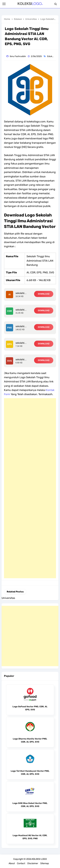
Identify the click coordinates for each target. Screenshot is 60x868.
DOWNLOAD (44, 294)
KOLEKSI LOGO (39, 859)
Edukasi (51, 56)
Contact (21, 863)
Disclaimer (33, 863)
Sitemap (45, 863)
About (12, 863)
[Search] (56, 4)
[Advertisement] (30, 488)
